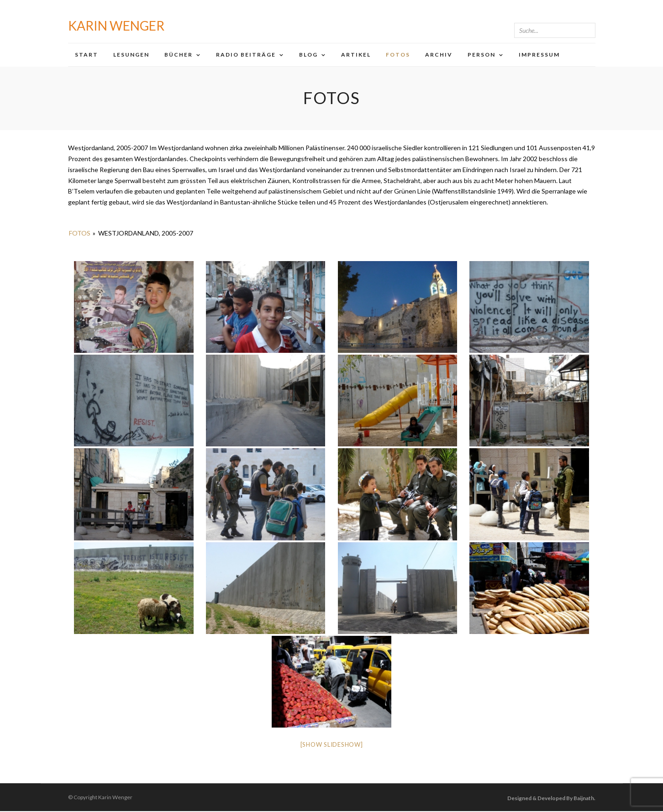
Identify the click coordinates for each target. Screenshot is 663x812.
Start (87, 55)
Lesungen (131, 55)
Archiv (439, 55)
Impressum (539, 55)
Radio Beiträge (246, 55)
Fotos (398, 55)
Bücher (179, 55)
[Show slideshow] (332, 745)
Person (481, 55)
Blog (308, 55)
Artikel (356, 55)
